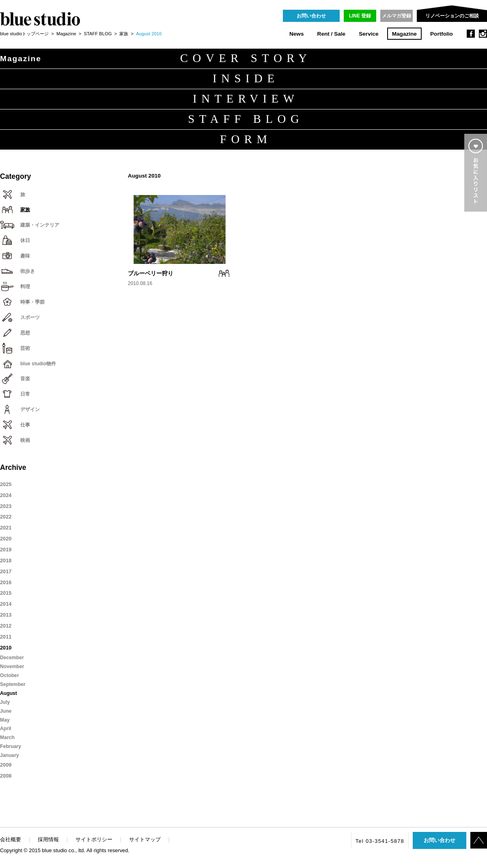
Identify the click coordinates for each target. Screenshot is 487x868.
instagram (483, 34)
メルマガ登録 (396, 16)
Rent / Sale (332, 34)
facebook (471, 34)
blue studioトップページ (24, 34)
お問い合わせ (311, 16)
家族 (124, 34)
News (297, 34)
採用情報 (48, 839)
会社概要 (11, 839)
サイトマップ (145, 839)
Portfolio (442, 34)
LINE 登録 (360, 16)
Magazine (404, 34)
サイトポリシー (94, 839)
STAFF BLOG (98, 34)
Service (368, 34)
